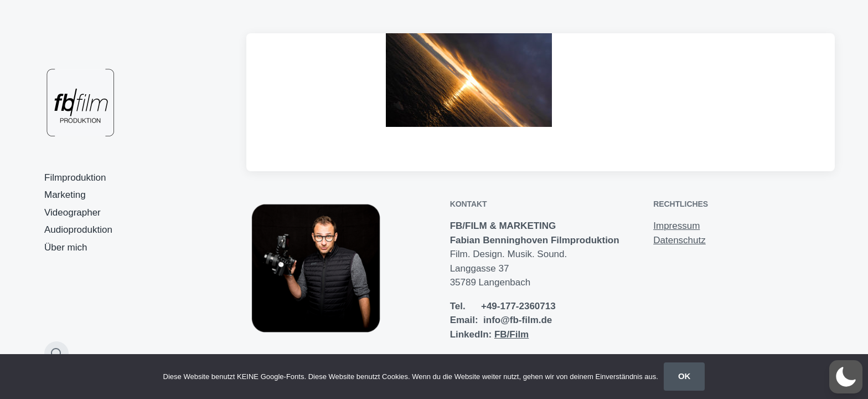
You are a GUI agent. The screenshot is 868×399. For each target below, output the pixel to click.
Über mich (66, 247)
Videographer (73, 213)
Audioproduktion (78, 230)
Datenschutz (680, 240)
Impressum (676, 226)
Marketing (65, 195)
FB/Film (512, 334)
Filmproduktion (75, 178)
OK (684, 376)
